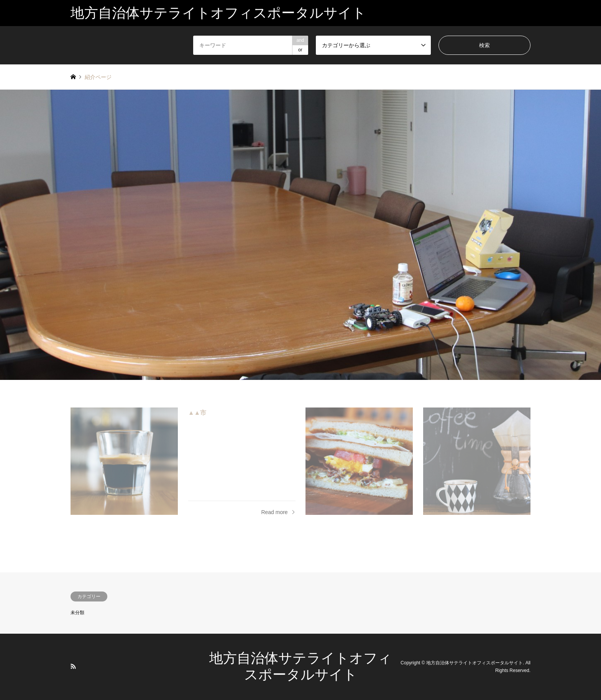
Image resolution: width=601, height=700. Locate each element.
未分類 (77, 613)
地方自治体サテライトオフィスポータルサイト (475, 663)
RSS (73, 666)
